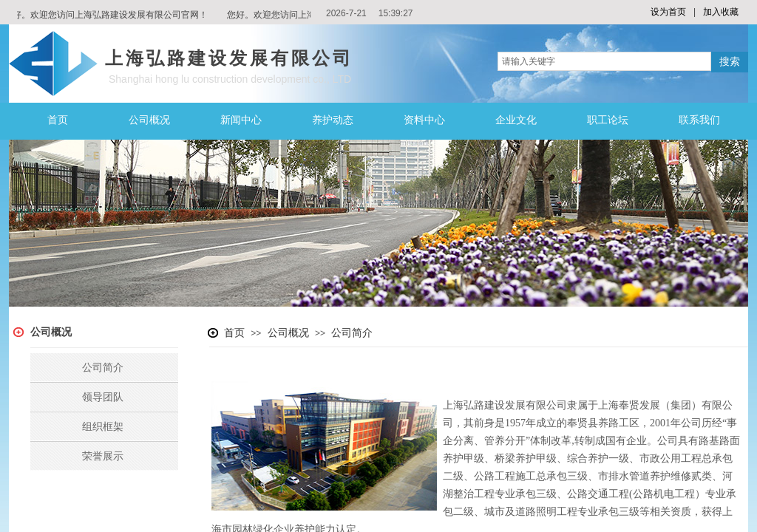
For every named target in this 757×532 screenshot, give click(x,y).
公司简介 (352, 333)
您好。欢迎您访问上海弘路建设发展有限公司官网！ (107, 15)
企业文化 (516, 120)
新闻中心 (241, 120)
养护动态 (333, 120)
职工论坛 (608, 120)
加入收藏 (721, 12)
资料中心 (424, 120)
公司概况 (149, 120)
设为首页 (668, 12)
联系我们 (699, 120)
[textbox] (604, 61)
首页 (58, 120)
